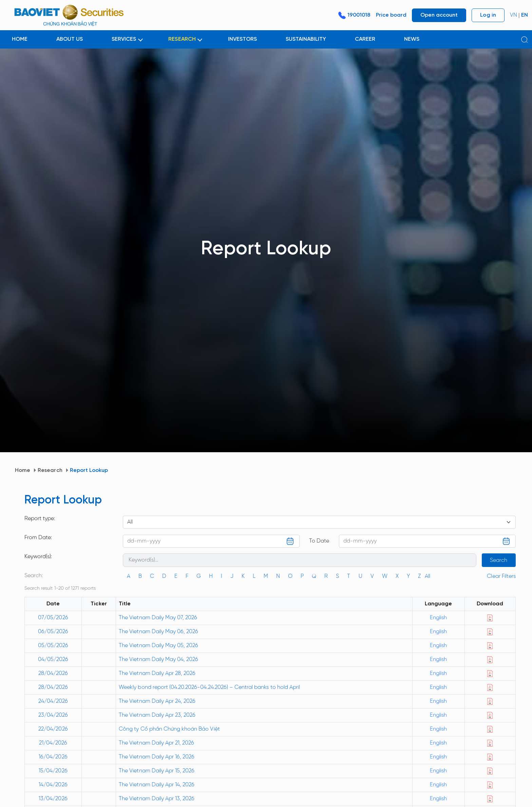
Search (499, 560)
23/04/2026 (53, 715)
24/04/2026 (53, 701)
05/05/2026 (53, 646)
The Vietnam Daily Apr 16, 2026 (157, 757)
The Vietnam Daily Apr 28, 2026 (157, 673)
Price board (391, 15)
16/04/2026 (53, 757)
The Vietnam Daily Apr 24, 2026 (157, 701)
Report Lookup (89, 470)
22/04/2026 (53, 729)
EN (525, 15)
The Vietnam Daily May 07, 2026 (158, 618)
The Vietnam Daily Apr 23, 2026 (157, 715)
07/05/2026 (53, 618)
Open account (439, 15)
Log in (488, 15)
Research (50, 470)
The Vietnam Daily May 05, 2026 (158, 646)
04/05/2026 (53, 659)
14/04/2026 (53, 785)
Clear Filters (501, 576)
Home (23, 470)
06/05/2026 (53, 632)
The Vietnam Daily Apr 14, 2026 (157, 785)
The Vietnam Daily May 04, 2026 (158, 659)
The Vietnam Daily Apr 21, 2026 (156, 743)
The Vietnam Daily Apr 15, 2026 (157, 771)
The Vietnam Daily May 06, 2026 (158, 632)
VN (514, 15)
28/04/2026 (53, 673)
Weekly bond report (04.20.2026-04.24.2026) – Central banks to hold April (209, 687)
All (427, 576)
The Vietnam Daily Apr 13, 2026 (157, 799)
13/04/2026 (53, 799)
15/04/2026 (53, 771)
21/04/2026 (53, 743)
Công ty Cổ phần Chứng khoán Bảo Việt (169, 729)
